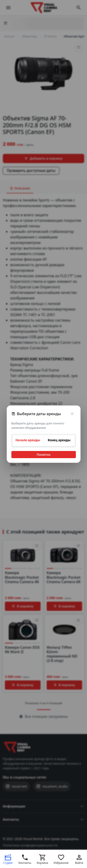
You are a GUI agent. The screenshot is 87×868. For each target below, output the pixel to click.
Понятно (44, 455)
